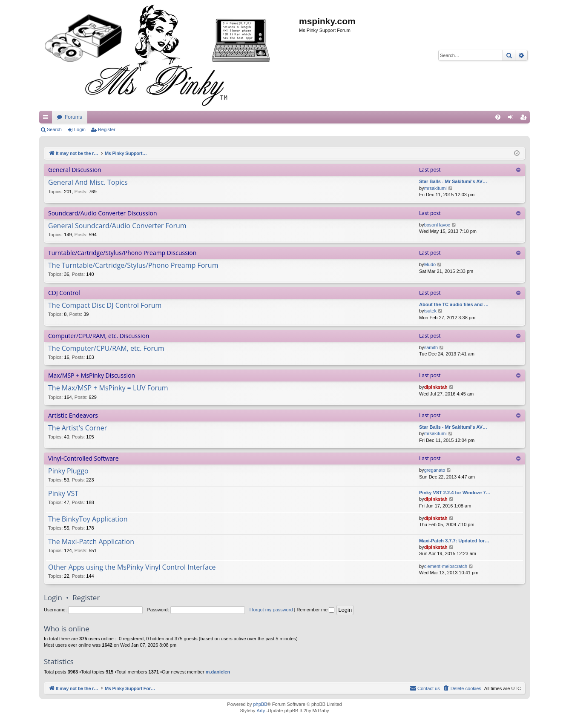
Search (54, 129)
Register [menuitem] (525, 119)
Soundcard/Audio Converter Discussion (103, 213)
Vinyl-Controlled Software (83, 458)
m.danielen (218, 672)
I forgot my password (271, 610)
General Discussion (75, 170)
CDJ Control (64, 293)
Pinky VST (63, 494)
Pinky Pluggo (68, 471)
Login (80, 129)
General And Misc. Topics (88, 183)
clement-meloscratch (446, 566)
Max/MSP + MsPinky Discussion (92, 375)
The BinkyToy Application (88, 519)
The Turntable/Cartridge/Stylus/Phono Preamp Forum (133, 266)
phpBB (260, 704)
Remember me (315, 610)
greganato (435, 470)
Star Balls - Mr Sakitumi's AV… (453, 181)
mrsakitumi (435, 188)
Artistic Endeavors (73, 415)
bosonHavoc (437, 225)
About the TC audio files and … (454, 304)
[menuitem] (498, 117)
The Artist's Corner (78, 428)
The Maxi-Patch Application (91, 542)
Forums (234, 117)
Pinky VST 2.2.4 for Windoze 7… (455, 493)
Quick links (47, 119)
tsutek (430, 311)
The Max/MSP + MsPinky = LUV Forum (108, 388)
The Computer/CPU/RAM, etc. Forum (106, 349)
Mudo (430, 264)
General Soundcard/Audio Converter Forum (117, 226)
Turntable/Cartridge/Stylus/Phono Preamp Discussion (122, 253)
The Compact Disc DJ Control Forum (105, 306)
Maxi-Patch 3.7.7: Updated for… (454, 541)
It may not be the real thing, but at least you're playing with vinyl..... (132, 117)
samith (431, 347)
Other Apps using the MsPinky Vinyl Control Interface (132, 567)
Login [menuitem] (513, 119)
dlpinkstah (436, 387)
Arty (261, 711)
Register (107, 129)
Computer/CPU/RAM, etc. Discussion (99, 336)
